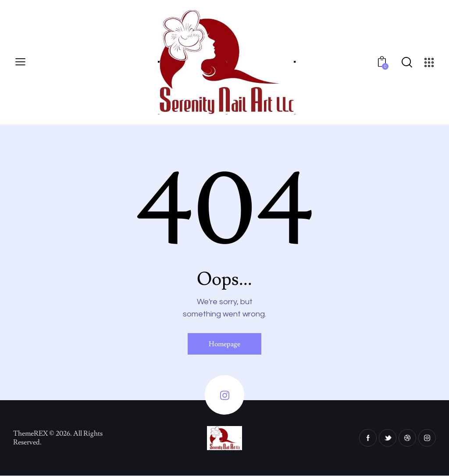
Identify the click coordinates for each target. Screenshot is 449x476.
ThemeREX (30, 433)
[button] (20, 62)
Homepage (224, 344)
